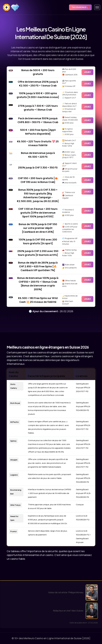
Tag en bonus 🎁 (80, 7)
